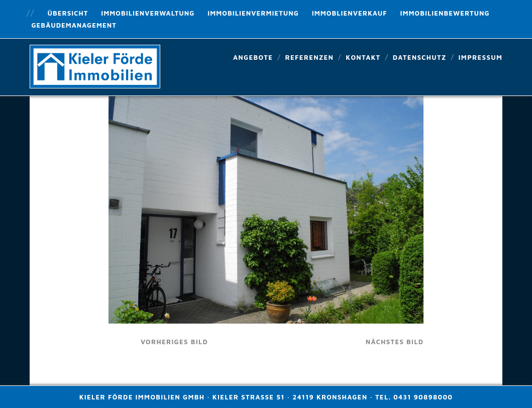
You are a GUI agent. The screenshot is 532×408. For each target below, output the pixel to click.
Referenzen (309, 57)
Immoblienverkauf (350, 13)
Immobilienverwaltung (148, 13)
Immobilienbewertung (445, 13)
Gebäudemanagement (74, 25)
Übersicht (68, 13)
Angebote (253, 57)
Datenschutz (420, 57)
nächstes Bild (395, 342)
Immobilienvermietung (253, 13)
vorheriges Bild (174, 342)
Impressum (481, 57)
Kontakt (363, 57)
